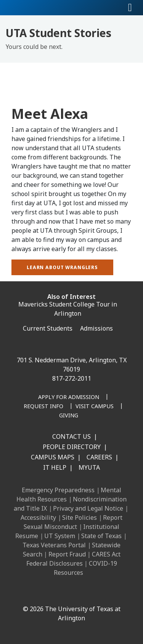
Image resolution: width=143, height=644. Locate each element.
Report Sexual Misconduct (73, 522)
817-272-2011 (72, 378)
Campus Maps (53, 457)
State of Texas (101, 536)
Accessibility (38, 517)
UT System (60, 536)
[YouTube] (91, 592)
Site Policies (80, 517)
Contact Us (71, 436)
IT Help (55, 467)
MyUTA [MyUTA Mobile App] (89, 467)
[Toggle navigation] (130, 8)
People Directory (72, 447)
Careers (99, 457)
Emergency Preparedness (58, 490)
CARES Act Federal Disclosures (73, 559)
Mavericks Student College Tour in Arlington (68, 309)
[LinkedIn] (41, 592)
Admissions (96, 328)
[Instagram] (58, 592)
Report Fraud (67, 554)
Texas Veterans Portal (54, 545)
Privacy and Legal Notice (88, 508)
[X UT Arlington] (74, 592)
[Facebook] (24, 592)
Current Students (48, 328)
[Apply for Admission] (69, 397)
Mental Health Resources (69, 495)
